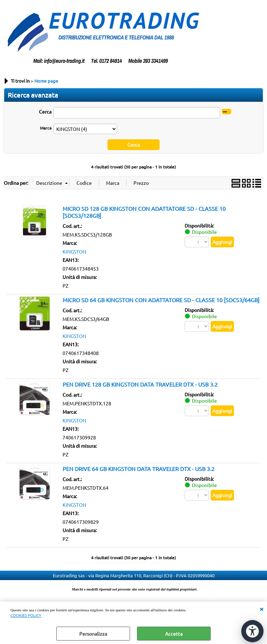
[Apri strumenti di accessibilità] (252, 631)
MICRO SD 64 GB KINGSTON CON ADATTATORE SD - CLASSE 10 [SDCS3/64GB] (161, 300)
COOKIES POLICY (26, 615)
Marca (46, 128)
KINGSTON (74, 251)
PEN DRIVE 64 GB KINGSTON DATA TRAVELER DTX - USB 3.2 (139, 469)
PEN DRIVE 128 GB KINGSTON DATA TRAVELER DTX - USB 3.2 (140, 384)
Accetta (174, 634)
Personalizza (93, 634)
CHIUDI (261, 609)
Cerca (45, 112)
